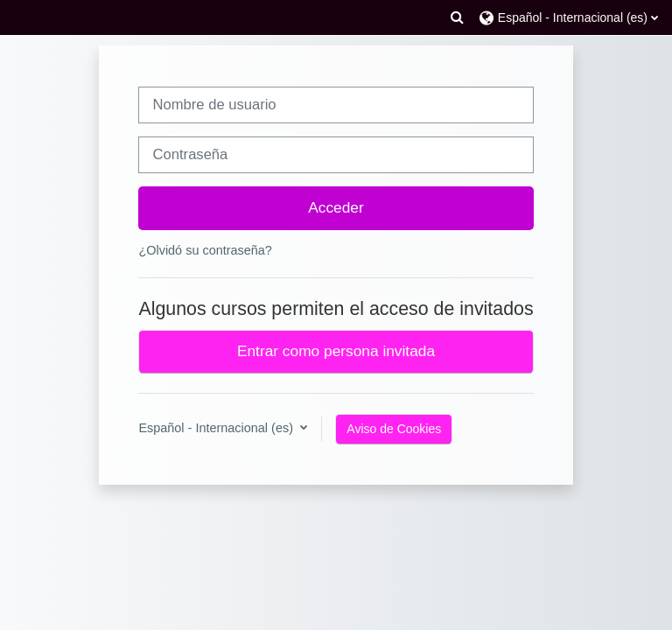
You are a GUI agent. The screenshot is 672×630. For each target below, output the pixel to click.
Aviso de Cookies (394, 429)
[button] (457, 17)
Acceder (336, 207)
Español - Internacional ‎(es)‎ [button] (217, 428)
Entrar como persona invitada (336, 351)
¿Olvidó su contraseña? (205, 250)
